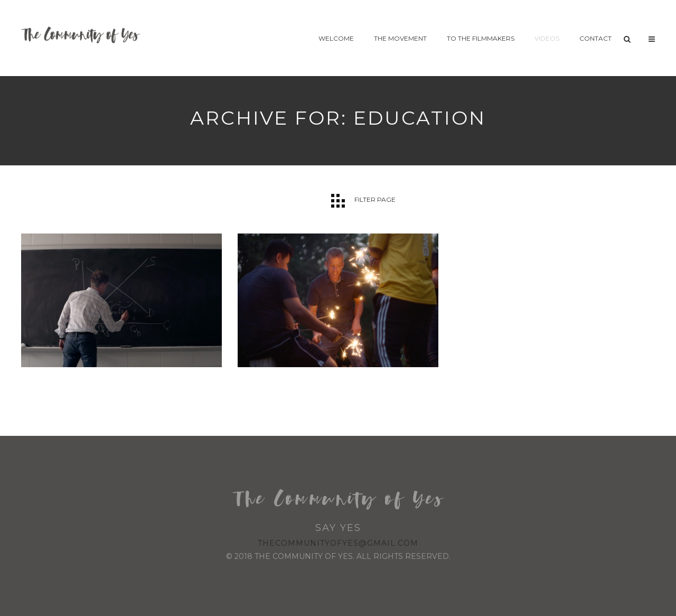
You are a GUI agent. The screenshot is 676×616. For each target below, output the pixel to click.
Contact (595, 38)
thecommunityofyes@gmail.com (338, 543)
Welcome (336, 38)
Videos (547, 38)
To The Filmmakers (481, 38)
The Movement (400, 38)
